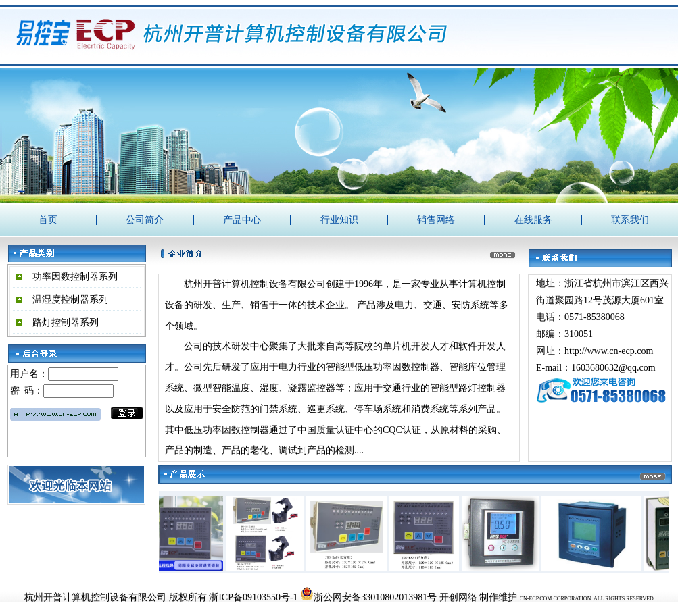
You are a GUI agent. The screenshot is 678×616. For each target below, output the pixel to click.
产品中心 (242, 220)
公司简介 (145, 220)
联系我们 (630, 220)
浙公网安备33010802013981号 (368, 597)
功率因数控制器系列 (75, 277)
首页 (48, 220)
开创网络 (458, 597)
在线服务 (533, 220)
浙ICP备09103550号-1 (253, 597)
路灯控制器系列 (66, 323)
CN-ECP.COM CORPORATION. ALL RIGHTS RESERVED (587, 599)
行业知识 (339, 220)
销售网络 (436, 220)
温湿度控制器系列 (70, 300)
